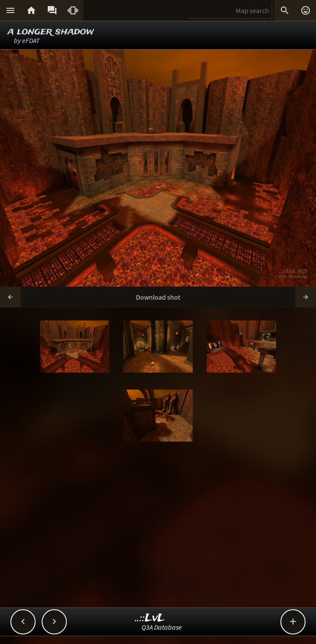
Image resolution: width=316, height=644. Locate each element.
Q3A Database (162, 627)
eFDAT (31, 40)
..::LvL (150, 618)
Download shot (158, 297)
